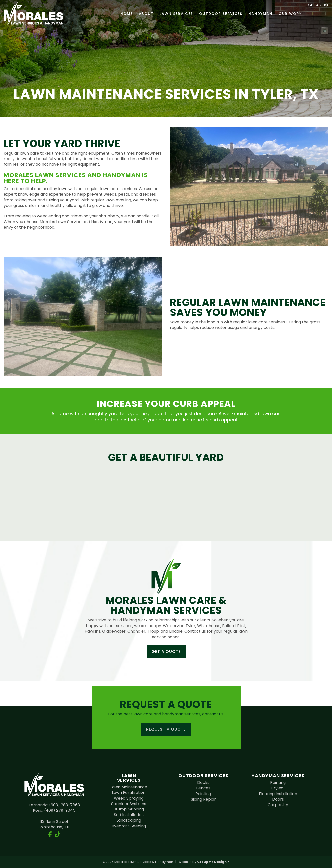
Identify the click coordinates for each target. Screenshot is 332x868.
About (137, 14)
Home (118, 14)
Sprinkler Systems (129, 804)
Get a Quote (166, 652)
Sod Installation (129, 815)
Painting (203, 794)
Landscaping (129, 820)
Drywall (278, 788)
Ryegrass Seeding (129, 826)
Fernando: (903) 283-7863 (54, 805)
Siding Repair (203, 799)
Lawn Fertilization (129, 792)
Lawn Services (167, 14)
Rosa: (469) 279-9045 (54, 810)
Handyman (251, 14)
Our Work (281, 14)
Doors (278, 799)
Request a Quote (166, 729)
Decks (203, 782)
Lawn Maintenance (129, 787)
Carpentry (278, 805)
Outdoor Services (212, 14)
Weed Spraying (129, 798)
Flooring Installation (278, 794)
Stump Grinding (129, 809)
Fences (203, 788)
